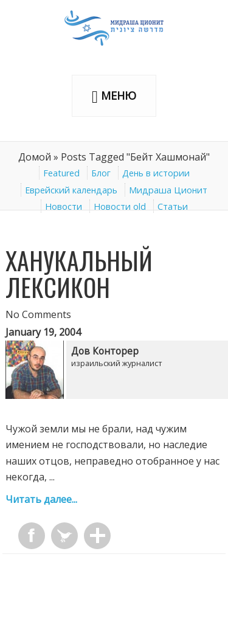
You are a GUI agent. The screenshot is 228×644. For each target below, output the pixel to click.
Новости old (120, 206)
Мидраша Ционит (168, 190)
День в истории (156, 173)
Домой (35, 157)
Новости (64, 206)
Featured (61, 173)
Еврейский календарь (71, 190)
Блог (101, 173)
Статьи (173, 206)
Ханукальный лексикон (79, 274)
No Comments (38, 314)
